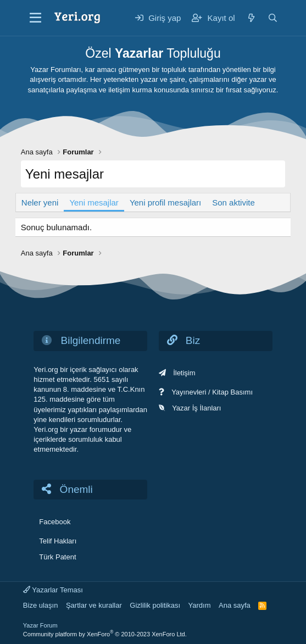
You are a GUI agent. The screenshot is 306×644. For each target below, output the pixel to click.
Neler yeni (40, 202)
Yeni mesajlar (94, 202)
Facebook (55, 522)
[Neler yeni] (251, 18)
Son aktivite (233, 202)
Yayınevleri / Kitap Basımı (212, 392)
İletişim (184, 373)
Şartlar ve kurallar (94, 605)
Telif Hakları (58, 541)
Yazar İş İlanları (196, 408)
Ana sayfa (235, 605)
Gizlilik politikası (155, 605)
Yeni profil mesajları (165, 202)
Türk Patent (57, 557)
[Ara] (273, 18)
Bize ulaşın (41, 605)
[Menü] (35, 18)
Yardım (200, 605)
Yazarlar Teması (53, 590)
